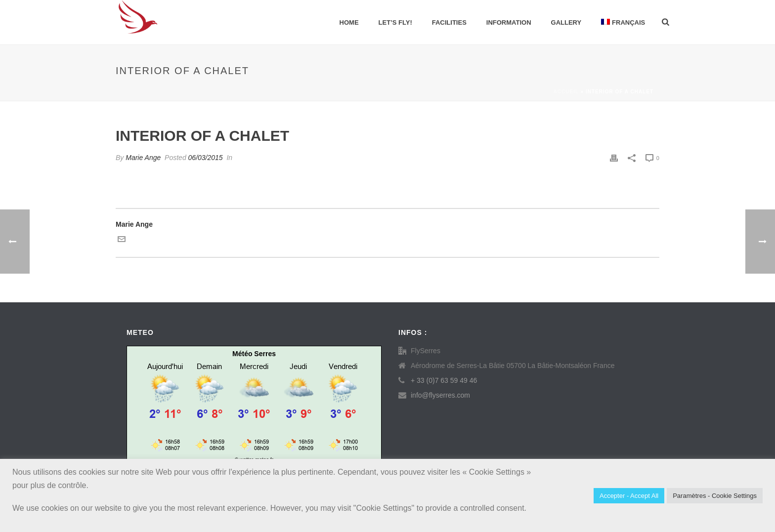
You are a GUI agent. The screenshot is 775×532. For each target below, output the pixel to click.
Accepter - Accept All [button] (629, 496)
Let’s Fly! (395, 22)
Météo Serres (254, 354)
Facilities (449, 22)
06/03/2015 (206, 158)
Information (509, 22)
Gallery (566, 22)
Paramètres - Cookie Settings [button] (715, 496)
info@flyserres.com (440, 395)
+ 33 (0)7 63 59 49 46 (444, 380)
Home (349, 22)
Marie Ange (143, 158)
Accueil (566, 92)
